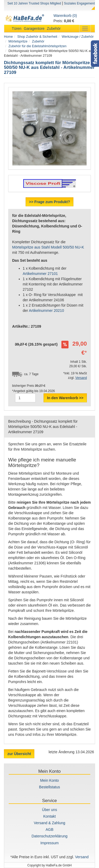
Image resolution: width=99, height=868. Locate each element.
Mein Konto (49, 780)
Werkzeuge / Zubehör (78, 37)
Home (8, 37)
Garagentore (34, 28)
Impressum (49, 843)
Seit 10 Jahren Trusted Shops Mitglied (34, 3)
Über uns (49, 810)
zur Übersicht (19, 754)
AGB (50, 829)
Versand (81, 378)
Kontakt (49, 816)
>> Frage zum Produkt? (50, 202)
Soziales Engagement (79, 3)
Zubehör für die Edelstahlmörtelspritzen (37, 46)
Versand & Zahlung (49, 823)
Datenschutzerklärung (49, 836)
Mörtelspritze (18, 41)
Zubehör (54, 28)
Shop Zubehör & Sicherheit (37, 37)
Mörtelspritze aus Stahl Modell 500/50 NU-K (48, 247)
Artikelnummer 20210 (46, 311)
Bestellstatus (49, 787)
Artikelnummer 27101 (40, 274)
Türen (17, 28)
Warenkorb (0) (65, 16)
